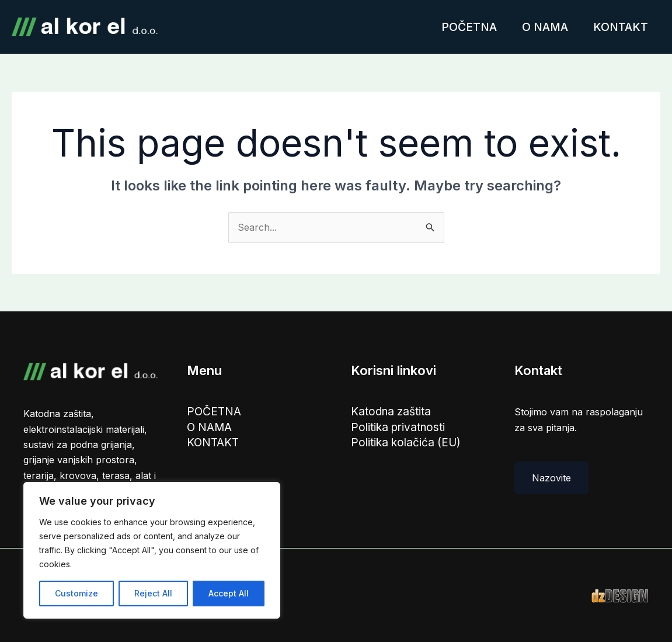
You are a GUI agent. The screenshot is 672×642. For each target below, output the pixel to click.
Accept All (229, 593)
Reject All (153, 593)
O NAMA (540, 27)
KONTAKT (619, 27)
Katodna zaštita (392, 412)
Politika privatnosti (399, 428)
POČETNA (462, 27)
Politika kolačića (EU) (406, 444)
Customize (76, 593)
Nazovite (551, 478)
